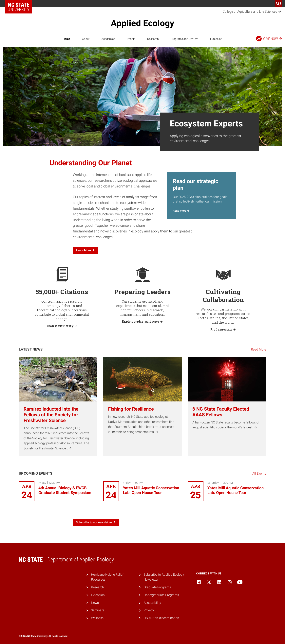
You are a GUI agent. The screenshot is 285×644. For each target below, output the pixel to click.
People (131, 39)
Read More (258, 349)
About (86, 39)
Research (153, 39)
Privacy (149, 610)
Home (66, 39)
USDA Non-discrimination (161, 618)
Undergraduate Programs (161, 595)
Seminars (98, 610)
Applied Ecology (142, 23)
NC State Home (19, 7)
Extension (216, 39)
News (95, 603)
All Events (259, 473)
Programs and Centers (184, 39)
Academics (108, 39)
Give (269, 39)
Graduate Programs (157, 587)
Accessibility (152, 603)
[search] (278, 4)
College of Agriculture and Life (252, 12)
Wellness (97, 618)
